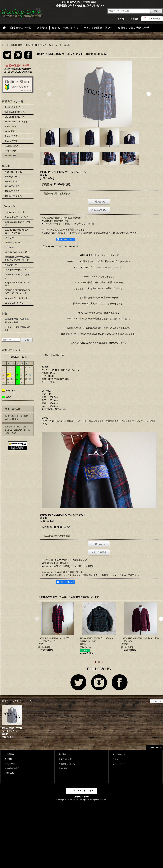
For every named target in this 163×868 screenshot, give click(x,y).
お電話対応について (67, 764)
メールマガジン (11, 764)
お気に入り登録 (99, 210)
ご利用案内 (9, 754)
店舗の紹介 (63, 768)
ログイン (121, 19)
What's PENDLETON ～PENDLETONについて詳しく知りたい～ (18, 430)
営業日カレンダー (66, 759)
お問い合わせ (99, 202)
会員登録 (134, 19)
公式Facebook (119, 764)
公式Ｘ (115, 759)
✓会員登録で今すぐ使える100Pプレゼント (52, 6)
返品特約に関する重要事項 (57, 194)
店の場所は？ (64, 754)
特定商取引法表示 (12, 768)
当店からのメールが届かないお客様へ (17, 418)
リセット (158, 701)
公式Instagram (119, 754)
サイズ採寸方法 (13, 409)
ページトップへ (156, 748)
